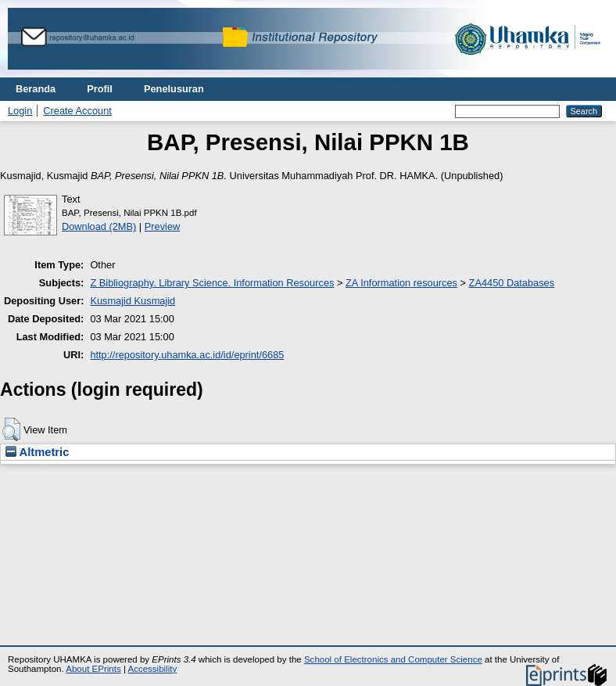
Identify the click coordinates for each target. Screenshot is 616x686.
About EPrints (93, 669)
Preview (163, 226)
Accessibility (152, 669)
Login (20, 111)
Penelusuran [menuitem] (174, 89)
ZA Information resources (401, 283)
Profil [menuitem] (100, 89)
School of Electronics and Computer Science (393, 659)
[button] (11, 429)
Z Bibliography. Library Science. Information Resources (212, 283)
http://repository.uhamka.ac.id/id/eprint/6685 (187, 355)
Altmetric (37, 452)
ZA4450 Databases (512, 283)
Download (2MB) (99, 226)
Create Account (77, 111)
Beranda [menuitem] (36, 89)
